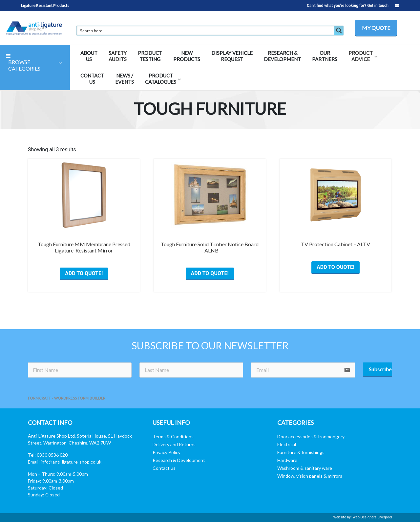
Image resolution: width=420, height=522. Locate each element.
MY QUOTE (376, 28)
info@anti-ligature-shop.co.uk (71, 462)
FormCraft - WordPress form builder (67, 398)
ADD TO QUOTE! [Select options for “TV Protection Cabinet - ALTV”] (336, 267)
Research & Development (179, 460)
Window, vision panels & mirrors (310, 476)
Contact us (164, 468)
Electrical (287, 444)
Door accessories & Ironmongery (311, 436)
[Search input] (206, 31)
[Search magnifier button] (339, 31)
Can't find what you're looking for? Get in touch (353, 6)
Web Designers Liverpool (372, 517)
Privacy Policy (167, 452)
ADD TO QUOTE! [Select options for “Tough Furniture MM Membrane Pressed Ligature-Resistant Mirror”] (84, 273)
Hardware (287, 460)
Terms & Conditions (173, 436)
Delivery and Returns (174, 444)
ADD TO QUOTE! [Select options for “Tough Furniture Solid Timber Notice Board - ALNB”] (210, 273)
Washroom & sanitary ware (305, 468)
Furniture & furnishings (301, 452)
